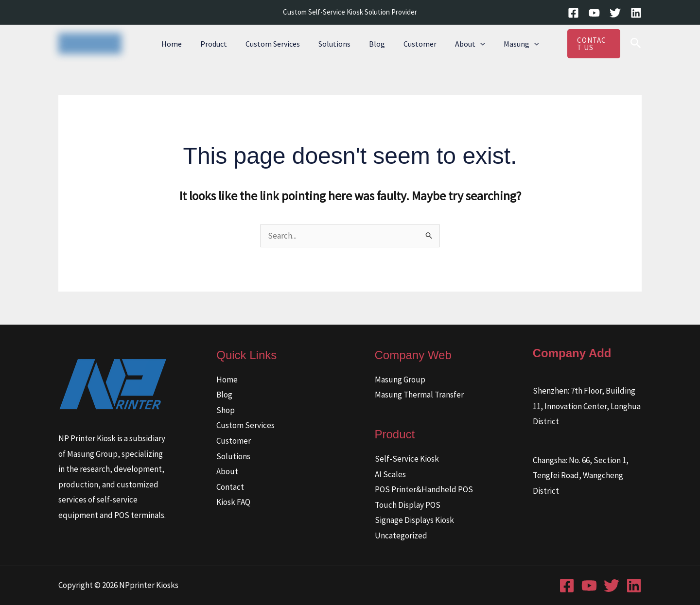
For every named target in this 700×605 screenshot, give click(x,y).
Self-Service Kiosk (407, 459)
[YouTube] (594, 13)
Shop (226, 410)
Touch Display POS (408, 505)
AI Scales (390, 474)
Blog (376, 44)
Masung (511, 44)
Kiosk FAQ (233, 502)
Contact (230, 487)
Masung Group (400, 380)
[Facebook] (573, 13)
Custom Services (277, 44)
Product (221, 44)
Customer (416, 44)
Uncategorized (401, 536)
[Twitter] (615, 13)
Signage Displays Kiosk (414, 520)
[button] (473, 44)
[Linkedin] (636, 13)
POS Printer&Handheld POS (424, 489)
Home (182, 44)
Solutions (336, 44)
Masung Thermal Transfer (419, 395)
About (463, 44)
